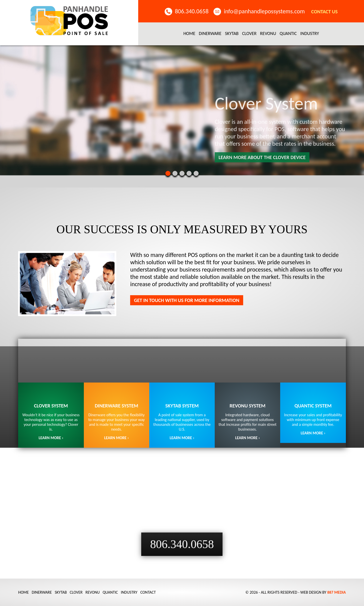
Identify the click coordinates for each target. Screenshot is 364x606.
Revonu (268, 33)
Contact (148, 592)
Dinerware (210, 33)
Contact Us (324, 12)
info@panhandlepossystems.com (264, 11)
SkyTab (232, 33)
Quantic (288, 33)
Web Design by (323, 592)
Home (189, 33)
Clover (249, 33)
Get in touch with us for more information (187, 300)
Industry (310, 33)
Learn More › (182, 438)
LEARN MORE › (51, 438)
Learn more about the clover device (262, 157)
